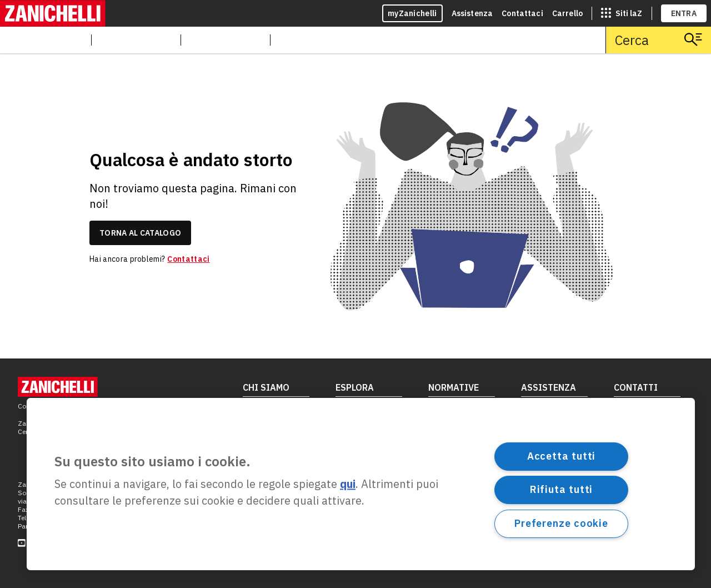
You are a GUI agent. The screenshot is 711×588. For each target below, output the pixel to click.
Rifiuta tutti (562, 489)
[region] (361, 484)
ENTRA (684, 13)
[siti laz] (622, 13)
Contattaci (522, 13)
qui (348, 484)
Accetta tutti (562, 456)
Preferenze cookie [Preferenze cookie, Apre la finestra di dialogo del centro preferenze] (561, 523)
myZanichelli (412, 13)
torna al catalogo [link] (140, 233)
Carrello (567, 13)
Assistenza (472, 13)
